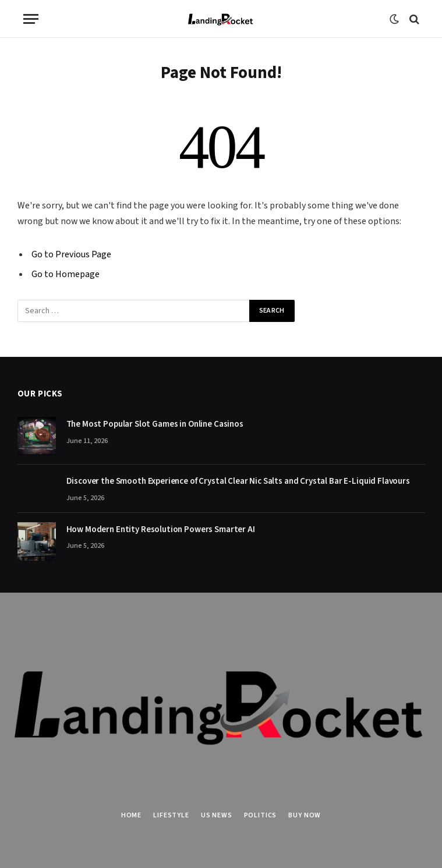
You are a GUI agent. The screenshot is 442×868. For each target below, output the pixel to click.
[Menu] (31, 19)
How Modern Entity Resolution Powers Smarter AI (161, 529)
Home (131, 815)
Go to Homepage (66, 274)
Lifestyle (171, 815)
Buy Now (305, 815)
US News (217, 815)
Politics (261, 815)
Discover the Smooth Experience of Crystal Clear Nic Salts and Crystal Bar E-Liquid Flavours (238, 481)
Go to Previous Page (71, 254)
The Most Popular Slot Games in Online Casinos (156, 424)
